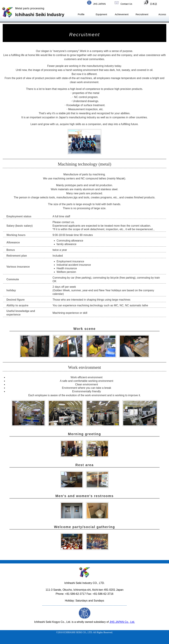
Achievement (122, 14)
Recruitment (142, 14)
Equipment (101, 14)
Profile (81, 14)
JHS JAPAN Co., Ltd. (122, 622)
